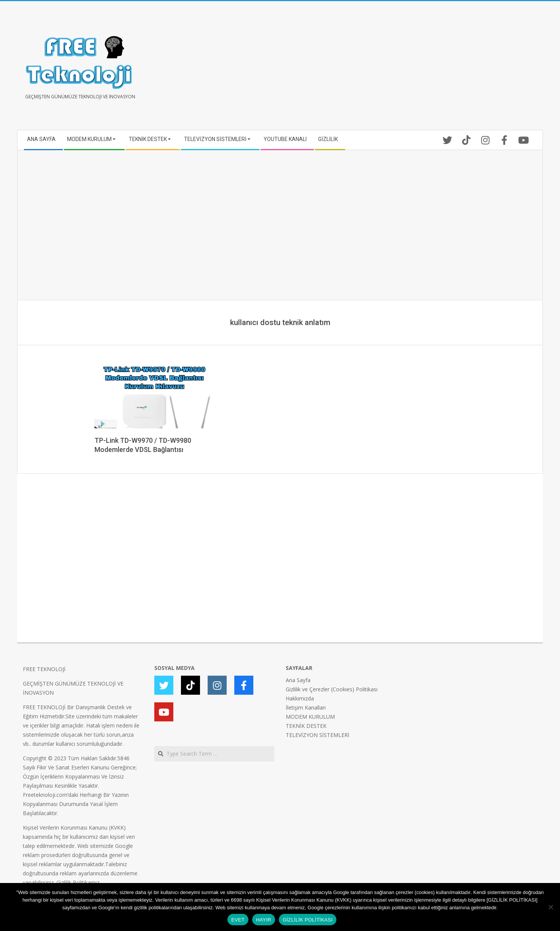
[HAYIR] (550, 907)
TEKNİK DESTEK (306, 726)
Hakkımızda (300, 698)
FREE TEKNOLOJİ (44, 669)
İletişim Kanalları (306, 707)
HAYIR (264, 920)
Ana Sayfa (298, 680)
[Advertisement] (409, 69)
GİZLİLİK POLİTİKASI (308, 920)
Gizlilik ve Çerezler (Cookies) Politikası (332, 689)
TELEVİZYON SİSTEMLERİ (318, 735)
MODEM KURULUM (310, 717)
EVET (238, 920)
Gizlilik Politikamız (78, 882)
